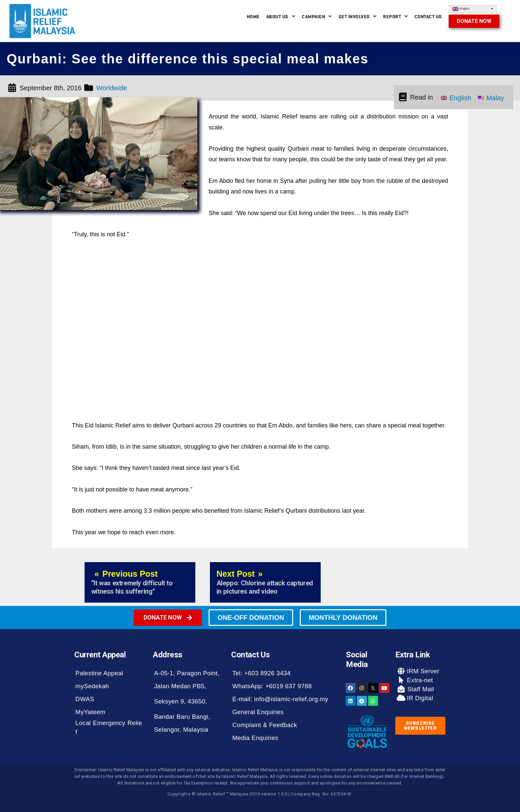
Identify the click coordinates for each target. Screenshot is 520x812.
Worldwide (112, 88)
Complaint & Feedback (264, 725)
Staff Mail (420, 689)
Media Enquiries (255, 738)
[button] (474, 21)
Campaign (317, 16)
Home (253, 17)
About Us (281, 16)
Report (395, 16)
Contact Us (428, 17)
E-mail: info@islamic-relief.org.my (280, 699)
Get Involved (358, 16)
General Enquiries (258, 712)
